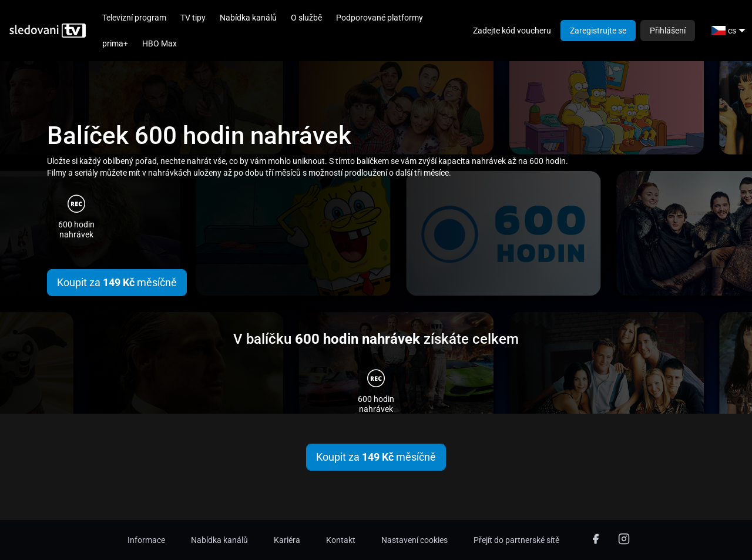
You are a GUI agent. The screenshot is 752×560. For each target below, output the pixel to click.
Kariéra (287, 540)
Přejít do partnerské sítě (516, 540)
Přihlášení (668, 31)
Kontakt (341, 540)
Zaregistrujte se (598, 31)
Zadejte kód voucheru (512, 31)
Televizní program (134, 18)
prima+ (115, 43)
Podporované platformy (380, 18)
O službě (306, 18)
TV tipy (193, 18)
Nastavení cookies (414, 540)
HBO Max (160, 43)
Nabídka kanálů (248, 18)
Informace (146, 540)
